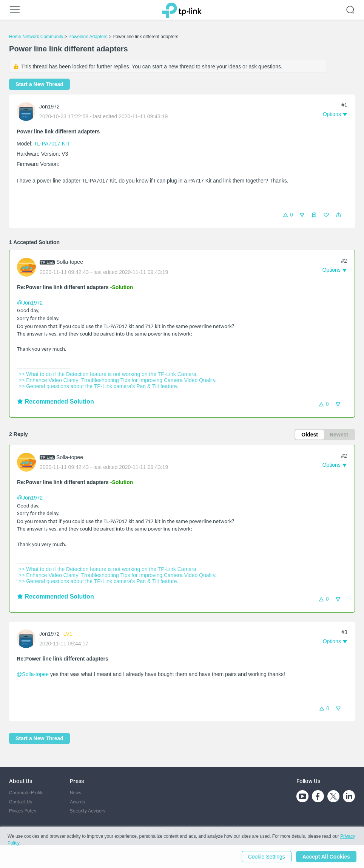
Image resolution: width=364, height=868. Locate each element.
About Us (21, 781)
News (76, 793)
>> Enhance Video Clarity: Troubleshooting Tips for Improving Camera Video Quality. (117, 380)
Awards (77, 802)
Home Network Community (36, 37)
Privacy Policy (23, 811)
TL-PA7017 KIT (52, 144)
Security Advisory (88, 811)
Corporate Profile (26, 793)
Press (77, 781)
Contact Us (21, 802)
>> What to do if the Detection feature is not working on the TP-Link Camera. (107, 374)
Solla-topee (70, 262)
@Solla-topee (33, 674)
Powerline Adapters (88, 37)
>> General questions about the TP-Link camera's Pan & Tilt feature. (98, 386)
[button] (338, 215)
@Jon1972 (30, 303)
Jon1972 (49, 107)
